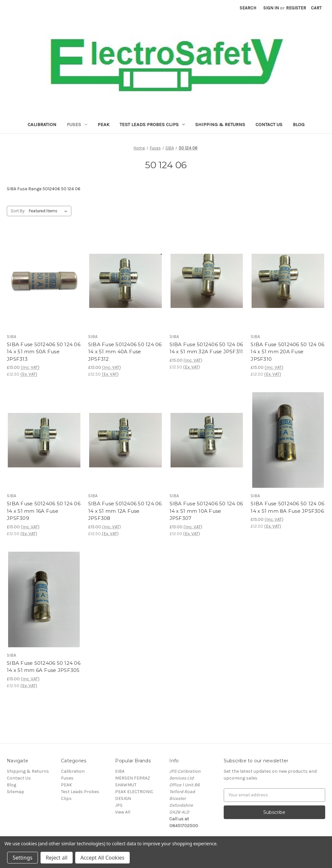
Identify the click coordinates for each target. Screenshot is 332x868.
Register (296, 8)
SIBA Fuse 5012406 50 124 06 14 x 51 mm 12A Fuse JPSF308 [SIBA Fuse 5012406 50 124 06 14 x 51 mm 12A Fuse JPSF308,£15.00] (125, 511)
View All (123, 812)
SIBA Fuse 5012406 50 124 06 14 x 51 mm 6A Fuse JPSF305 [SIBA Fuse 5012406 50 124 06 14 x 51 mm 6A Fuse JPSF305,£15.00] (44, 667)
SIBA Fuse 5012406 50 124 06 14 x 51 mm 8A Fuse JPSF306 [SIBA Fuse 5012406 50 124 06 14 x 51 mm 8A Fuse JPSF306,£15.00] (287, 507)
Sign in (271, 8)
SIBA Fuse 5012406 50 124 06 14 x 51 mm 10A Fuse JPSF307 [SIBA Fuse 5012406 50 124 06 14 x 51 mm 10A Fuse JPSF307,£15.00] (206, 511)
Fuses (77, 124)
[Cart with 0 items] (316, 8)
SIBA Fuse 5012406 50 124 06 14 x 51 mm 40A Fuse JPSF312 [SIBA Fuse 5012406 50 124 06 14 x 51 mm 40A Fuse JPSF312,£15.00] (125, 352)
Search (248, 8)
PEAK (103, 124)
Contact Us (269, 124)
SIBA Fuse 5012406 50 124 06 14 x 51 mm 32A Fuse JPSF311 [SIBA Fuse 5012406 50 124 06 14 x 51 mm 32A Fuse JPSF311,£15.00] (206, 348)
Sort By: (18, 211)
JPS (119, 805)
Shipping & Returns (220, 124)
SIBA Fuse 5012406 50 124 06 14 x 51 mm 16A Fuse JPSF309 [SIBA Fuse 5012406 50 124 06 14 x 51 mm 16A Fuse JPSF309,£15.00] (44, 511)
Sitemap (16, 792)
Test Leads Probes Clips (152, 124)
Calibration (42, 124)
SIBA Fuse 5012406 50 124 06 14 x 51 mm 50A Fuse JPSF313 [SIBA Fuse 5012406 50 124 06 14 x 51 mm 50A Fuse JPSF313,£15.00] (44, 352)
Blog (299, 124)
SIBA (120, 771)
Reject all (57, 858)
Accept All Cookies (102, 858)
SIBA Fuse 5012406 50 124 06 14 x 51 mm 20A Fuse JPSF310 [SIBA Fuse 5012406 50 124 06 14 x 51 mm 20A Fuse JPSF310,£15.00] (287, 352)
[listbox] (49, 211)
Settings (23, 858)
